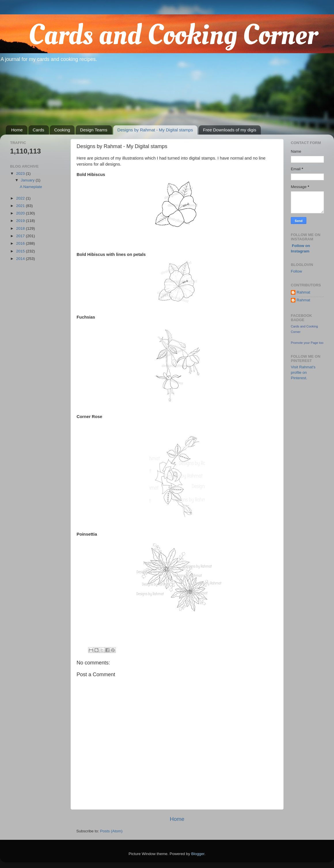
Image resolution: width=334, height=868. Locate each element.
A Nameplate (31, 187)
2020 (21, 213)
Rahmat (303, 292)
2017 (21, 236)
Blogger (198, 854)
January (28, 180)
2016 (21, 243)
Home (17, 130)
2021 (21, 206)
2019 (21, 221)
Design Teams (94, 130)
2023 (21, 174)
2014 (21, 259)
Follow (296, 271)
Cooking (62, 130)
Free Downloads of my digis (230, 130)
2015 (21, 251)
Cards (39, 130)
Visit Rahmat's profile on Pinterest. (303, 372)
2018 (21, 228)
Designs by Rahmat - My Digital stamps (155, 130)
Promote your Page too (307, 343)
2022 (21, 198)
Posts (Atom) (111, 831)
